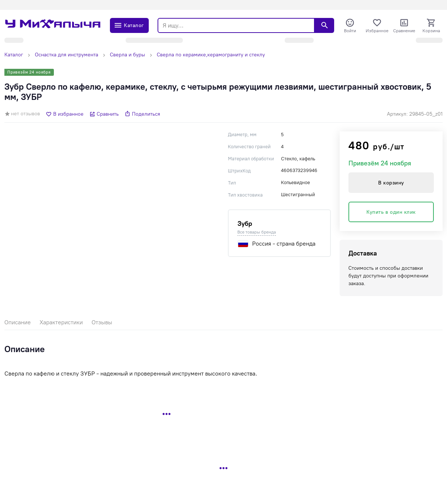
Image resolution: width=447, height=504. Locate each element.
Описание (18, 322)
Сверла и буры (128, 55)
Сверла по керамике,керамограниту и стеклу (211, 55)
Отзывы (102, 322)
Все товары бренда (257, 232)
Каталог (14, 55)
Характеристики (61, 322)
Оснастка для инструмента (67, 55)
